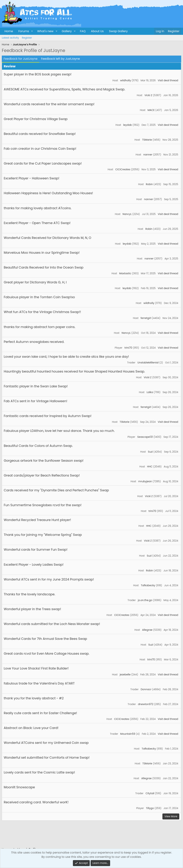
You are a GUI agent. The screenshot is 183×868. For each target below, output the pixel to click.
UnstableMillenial (148, 363)
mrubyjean (145, 481)
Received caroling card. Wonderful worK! (36, 802)
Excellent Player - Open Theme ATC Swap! (37, 223)
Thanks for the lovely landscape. (29, 594)
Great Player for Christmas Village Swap (36, 119)
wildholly (126, 80)
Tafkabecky (148, 585)
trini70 (128, 348)
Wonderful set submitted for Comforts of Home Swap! (47, 757)
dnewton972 (146, 704)
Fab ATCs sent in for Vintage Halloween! (35, 401)
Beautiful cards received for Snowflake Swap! (40, 134)
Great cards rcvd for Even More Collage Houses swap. (47, 654)
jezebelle (125, 674)
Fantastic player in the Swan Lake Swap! (36, 386)
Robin (149, 184)
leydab (127, 125)
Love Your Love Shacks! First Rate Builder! (36, 668)
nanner (148, 155)
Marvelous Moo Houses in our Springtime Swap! (42, 253)
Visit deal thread (168, 80)
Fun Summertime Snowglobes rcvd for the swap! (43, 505)
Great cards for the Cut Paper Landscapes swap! (43, 163)
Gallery (67, 31)
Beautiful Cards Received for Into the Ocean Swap (44, 267)
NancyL (127, 214)
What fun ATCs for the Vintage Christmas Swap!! (42, 312)
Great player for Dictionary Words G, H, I (35, 282)
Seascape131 (145, 437)
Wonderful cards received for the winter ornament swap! (49, 104)
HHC (150, 467)
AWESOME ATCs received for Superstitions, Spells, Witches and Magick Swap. (64, 89)
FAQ (83, 31)
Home (9, 31)
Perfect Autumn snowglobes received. (34, 342)
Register (27, 38)
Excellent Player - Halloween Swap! (32, 178)
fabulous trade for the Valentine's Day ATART (39, 683)
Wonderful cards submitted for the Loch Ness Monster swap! (52, 624)
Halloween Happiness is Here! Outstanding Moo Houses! (48, 193)
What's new (45, 31)
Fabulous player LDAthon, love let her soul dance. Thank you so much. (59, 431)
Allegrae (147, 630)
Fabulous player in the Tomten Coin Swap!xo (39, 297)
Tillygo (150, 808)
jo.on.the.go (145, 600)
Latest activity (10, 38)
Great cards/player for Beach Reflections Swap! (42, 475)
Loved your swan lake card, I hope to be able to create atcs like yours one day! (66, 357)
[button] (32, 31)
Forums (24, 31)
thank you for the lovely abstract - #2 (34, 698)
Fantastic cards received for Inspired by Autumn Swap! (48, 416)
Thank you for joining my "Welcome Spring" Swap (43, 535)
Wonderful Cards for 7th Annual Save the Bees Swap (45, 639)
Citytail (150, 793)
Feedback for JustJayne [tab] (21, 59)
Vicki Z (148, 95)
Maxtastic (125, 273)
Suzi (150, 452)
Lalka (150, 392)
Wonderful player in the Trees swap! (32, 609)
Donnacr (146, 689)
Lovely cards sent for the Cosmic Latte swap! (39, 772)
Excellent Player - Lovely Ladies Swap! (34, 565)
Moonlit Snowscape (19, 787)
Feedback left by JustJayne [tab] (60, 59)
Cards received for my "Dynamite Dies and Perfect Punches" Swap (56, 490)
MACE (151, 110)
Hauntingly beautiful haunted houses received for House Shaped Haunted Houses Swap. (74, 371)
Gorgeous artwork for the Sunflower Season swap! (44, 461)
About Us (97, 31)
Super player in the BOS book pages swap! (38, 74)
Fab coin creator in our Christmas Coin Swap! (40, 149)
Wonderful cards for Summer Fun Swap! (36, 550)
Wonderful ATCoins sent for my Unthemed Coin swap (46, 743)
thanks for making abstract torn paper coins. (39, 327)
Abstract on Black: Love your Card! (31, 728)
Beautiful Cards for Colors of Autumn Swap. (38, 446)
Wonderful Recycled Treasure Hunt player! (37, 520)
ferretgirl (146, 318)
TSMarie (147, 140)
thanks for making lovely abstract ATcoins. (38, 208)
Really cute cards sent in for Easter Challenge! (40, 713)
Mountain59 (128, 734)
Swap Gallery (118, 31)
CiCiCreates (123, 169)
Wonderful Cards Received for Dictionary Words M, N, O (47, 238)
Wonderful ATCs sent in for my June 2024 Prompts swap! (49, 579)
